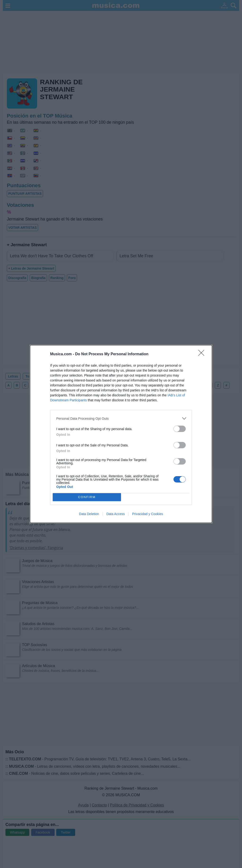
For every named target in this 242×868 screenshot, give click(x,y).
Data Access (116, 514)
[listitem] (121, 418)
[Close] (203, 354)
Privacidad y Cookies (148, 514)
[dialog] (121, 434)
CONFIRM (87, 497)
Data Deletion (89, 514)
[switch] (180, 429)
